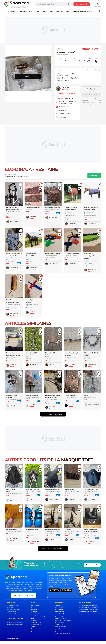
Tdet (60, 49)
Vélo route (34, 610)
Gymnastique (35, 620)
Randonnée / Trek (36, 623)
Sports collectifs (59, 623)
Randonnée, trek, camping (63, 633)
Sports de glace (59, 631)
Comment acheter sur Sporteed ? (89, 607)
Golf (32, 607)
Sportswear (34, 631)
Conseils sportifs (11, 614)
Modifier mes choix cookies (15, 625)
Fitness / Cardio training (38, 616)
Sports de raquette (60, 627)
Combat (83, 11)
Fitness (45, 11)
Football (33, 627)
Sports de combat (60, 614)
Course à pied (59, 607)
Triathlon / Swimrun (60, 618)
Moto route (34, 629)
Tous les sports (11, 11)
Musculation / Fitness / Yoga (63, 620)
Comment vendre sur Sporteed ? (88, 605)
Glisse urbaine (59, 625)
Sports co (75, 11)
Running (38, 11)
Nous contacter (92, 565)
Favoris (91, 89)
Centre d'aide (11, 607)
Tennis (51, 11)
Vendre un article (82, 4)
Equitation (24, 11)
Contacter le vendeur (67, 93)
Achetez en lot (94, 176)
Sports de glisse (59, 629)
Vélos (31, 11)
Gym (63, 11)
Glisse (90, 11)
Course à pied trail (36, 625)
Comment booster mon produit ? (89, 614)
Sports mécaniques (60, 612)
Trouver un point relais (13, 610)
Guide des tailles (92, 70)
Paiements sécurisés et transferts (89, 610)
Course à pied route (36, 614)
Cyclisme (57, 605)
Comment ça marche (13, 605)
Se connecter (98, 5)
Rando (57, 11)
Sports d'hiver (59, 610)
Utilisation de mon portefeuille (88, 612)
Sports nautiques (60, 616)
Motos (68, 11)
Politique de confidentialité (15, 622)
